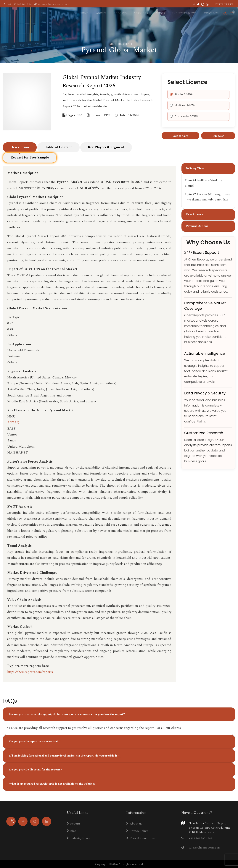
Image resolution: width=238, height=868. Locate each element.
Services (141, 13)
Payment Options (197, 229)
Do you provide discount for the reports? (36, 769)
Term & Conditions (141, 838)
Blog (72, 830)
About (101, 13)
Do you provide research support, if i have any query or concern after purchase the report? (67, 714)
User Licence (194, 218)
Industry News (184, 13)
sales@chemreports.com (51, 4)
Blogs (160, 13)
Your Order (224, 4)
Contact (211, 13)
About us (134, 823)
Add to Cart (180, 136)
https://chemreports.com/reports (30, 672)
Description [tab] (20, 151)
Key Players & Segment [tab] (106, 151)
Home (84, 13)
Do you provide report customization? (34, 741)
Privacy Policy (137, 830)
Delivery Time (195, 172)
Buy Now (218, 136)
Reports (120, 13)
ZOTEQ (13, 422)
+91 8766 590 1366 (18, 4)
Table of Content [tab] (58, 151)
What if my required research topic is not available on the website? (52, 783)
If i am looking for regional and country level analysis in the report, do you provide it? (64, 755)
